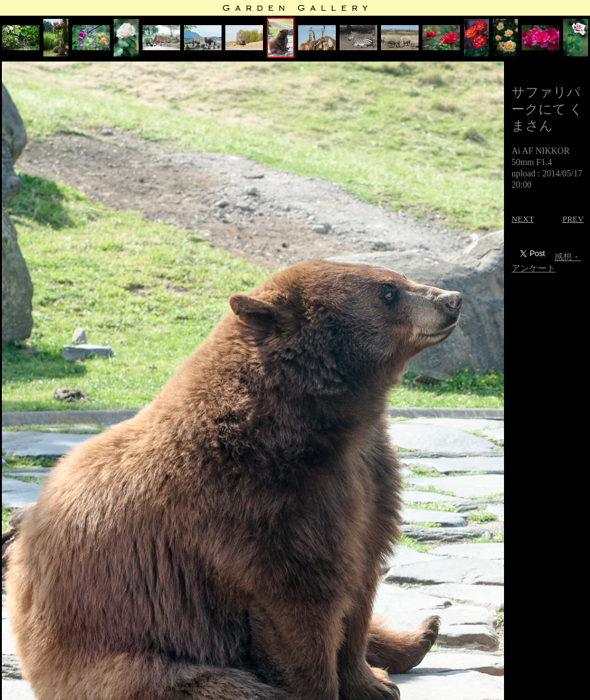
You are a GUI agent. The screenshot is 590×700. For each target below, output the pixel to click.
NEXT (523, 219)
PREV (573, 219)
